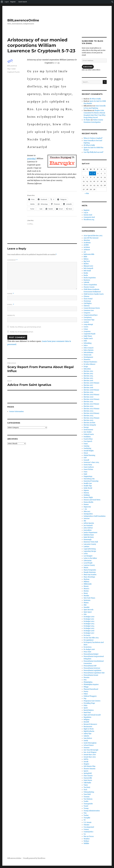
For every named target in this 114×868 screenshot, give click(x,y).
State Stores (88, 780)
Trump (86, 808)
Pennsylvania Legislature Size (94, 673)
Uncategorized (89, 827)
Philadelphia (88, 682)
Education (87, 369)
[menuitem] (2, 2)
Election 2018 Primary (91, 390)
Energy (86, 427)
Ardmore (87, 250)
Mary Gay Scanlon (90, 575)
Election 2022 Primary (91, 409)
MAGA (86, 568)
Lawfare (86, 547)
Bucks (86, 275)
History (86, 493)
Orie (85, 614)
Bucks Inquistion (90, 278)
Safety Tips (88, 734)
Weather (87, 839)
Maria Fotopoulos (90, 570)
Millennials (88, 584)
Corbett (86, 322)
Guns (85, 472)
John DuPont (88, 528)
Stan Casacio (88, 776)
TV (85, 820)
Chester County (89, 287)
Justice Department (90, 533)
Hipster (86, 490)
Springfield (88, 773)
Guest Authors (89, 467)
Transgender (88, 804)
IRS (85, 521)
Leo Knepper (88, 556)
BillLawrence (12, 66)
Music (86, 593)
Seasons (87, 748)
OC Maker (87, 120)
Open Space (88, 612)
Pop (85, 699)
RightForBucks (89, 731)
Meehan (87, 579)
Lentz (86, 554)
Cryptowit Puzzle (13, 72)
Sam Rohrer (88, 738)
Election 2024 (88, 416)
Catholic (87, 282)
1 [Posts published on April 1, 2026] (91, 173)
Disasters (87, 360)
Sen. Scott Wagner (90, 752)
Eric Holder (88, 432)
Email (11, 305)
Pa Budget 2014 (89, 626)
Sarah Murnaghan (90, 743)
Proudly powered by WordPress (34, 858)
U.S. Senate (88, 822)
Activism (87, 247)
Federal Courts (89, 434)
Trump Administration (92, 811)
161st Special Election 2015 (93, 236)
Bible (85, 257)
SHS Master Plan (90, 766)
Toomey (87, 797)
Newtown (87, 600)
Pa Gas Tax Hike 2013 (91, 638)
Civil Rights (88, 303)
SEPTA (86, 759)
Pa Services (88, 647)
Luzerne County (89, 565)
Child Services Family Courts (94, 294)
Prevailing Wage (89, 703)
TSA (85, 813)
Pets (85, 680)
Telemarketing (89, 792)
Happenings (88, 476)
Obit (85, 605)
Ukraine (86, 825)
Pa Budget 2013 (89, 624)
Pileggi (86, 687)
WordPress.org (89, 220)
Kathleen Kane (89, 535)
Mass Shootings (89, 577)
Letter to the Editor (90, 558)
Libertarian (88, 561)
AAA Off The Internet (91, 238)
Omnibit (87, 607)
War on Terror (89, 836)
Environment (88, 430)
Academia (87, 243)
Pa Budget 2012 (89, 621)
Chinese (86, 296)
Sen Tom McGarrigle (91, 750)
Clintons (87, 306)
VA (85, 834)
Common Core (89, 310)
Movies (86, 591)
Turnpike (87, 818)
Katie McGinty (89, 537)
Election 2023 (88, 411)
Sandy (86, 741)
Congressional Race (91, 315)
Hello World (88, 488)
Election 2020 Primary (91, 399)
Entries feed (88, 215)
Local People (88, 563)
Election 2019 (88, 392)
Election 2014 (88, 376)
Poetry (86, 691)
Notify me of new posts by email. (22, 332)
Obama (86, 603)
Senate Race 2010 (90, 755)
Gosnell (86, 460)
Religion (87, 720)
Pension (87, 677)
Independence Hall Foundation (95, 516)
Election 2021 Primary (91, 404)
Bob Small (87, 271)
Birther (86, 264)
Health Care (88, 483)
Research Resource (90, 724)
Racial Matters (89, 710)
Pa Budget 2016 (89, 631)
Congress (87, 313)
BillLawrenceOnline (23, 20)
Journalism (88, 530)
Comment (12, 260)
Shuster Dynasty (89, 769)
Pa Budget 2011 (89, 619)
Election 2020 (88, 397)
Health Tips (88, 486)
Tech (85, 790)
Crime (86, 329)
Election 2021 (88, 402)
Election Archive (89, 423)
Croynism (87, 331)
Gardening (87, 448)
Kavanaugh (88, 540)
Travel (86, 806)
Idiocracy (87, 511)
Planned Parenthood (91, 689)
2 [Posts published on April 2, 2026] (94, 173)
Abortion (87, 240)
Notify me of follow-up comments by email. (26, 327)
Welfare (86, 841)
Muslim (86, 596)
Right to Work (89, 729)
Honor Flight (88, 497)
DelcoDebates (88, 353)
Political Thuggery (90, 696)
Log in (86, 213)
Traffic (86, 801)
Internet (87, 518)
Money (86, 586)
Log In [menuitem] (7, 2)
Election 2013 (88, 374)
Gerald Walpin (89, 451)
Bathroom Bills (89, 254)
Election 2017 (88, 385)
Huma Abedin (88, 502)
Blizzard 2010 (88, 266)
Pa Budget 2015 (89, 628)
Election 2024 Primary (91, 418)
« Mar (87, 193)
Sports (86, 771)
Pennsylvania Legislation (92, 670)
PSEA (85, 706)
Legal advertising (90, 549)
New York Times (89, 598)
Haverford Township (91, 481)
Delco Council (88, 348)
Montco (86, 589)
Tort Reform (88, 799)
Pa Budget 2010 (89, 617)
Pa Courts (87, 635)
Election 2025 (88, 420)
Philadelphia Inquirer (91, 684)
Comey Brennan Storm (92, 308)
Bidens (86, 259)
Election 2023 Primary (91, 413)
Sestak (86, 762)
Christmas (87, 301)
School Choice (89, 745)
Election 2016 (88, 381)
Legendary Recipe (90, 551)
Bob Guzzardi (88, 268)
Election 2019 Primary (91, 395)
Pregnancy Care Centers (92, 701)
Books (86, 273)
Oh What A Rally (95, 99)
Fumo (86, 444)
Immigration (88, 514)
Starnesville (88, 778)
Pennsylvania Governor (92, 668)
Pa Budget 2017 (89, 633)
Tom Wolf (87, 794)
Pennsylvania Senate (91, 675)
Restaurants (88, 727)
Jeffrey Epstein (89, 523)
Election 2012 (88, 371)
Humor (86, 504)
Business (87, 280)
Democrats (88, 355)
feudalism (87, 437)
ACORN (86, 245)
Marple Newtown (90, 572)
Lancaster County (90, 544)
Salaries (86, 736)
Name (11, 294)
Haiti (85, 474)
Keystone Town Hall (91, 542)
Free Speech (88, 441)
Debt (85, 341)
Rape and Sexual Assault (92, 715)
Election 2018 (88, 388)
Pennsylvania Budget (91, 654)
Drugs (86, 367)
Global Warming (89, 455)
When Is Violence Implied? (93, 138)
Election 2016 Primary (91, 383)
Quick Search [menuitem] (23, 2)
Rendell (86, 722)
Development (88, 357)
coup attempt (88, 324)
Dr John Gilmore (89, 364)
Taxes (86, 785)
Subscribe (88, 67)
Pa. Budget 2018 (89, 649)
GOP (85, 458)
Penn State (87, 652)
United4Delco (88, 832)
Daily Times (88, 336)
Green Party (88, 465)
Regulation (87, 717)
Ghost (86, 453)
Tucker (86, 815)
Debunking (88, 343)
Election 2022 (88, 406)
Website (11, 315)
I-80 (85, 509)
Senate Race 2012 (90, 757)
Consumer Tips (89, 320)
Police (86, 694)
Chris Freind (88, 299)
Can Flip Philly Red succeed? (93, 152)
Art (85, 252)
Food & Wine (88, 439)
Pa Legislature (89, 640)
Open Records (89, 610)
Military (86, 582)
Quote (86, 708)
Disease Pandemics (90, 362)
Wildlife (86, 843)
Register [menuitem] (13, 2)
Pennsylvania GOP (90, 666)
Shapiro (86, 764)
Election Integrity (90, 425)
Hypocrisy (87, 507)
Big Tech (87, 261)
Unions (86, 829)
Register (87, 210)
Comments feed (89, 217)
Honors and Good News (92, 500)
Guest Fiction (88, 469)
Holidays (87, 495)
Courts (86, 327)
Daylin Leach (88, 338)
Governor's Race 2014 (91, 462)
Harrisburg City (89, 479)
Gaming (86, 446)
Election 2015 (88, 378)
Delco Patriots (89, 350)
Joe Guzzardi (88, 526)
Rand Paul (87, 713)
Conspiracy (88, 317)
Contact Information (16, 412)
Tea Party (87, 787)
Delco (86, 345)
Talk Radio (87, 783)
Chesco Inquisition (90, 285)
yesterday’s (32, 159)
